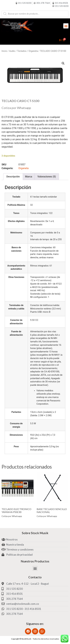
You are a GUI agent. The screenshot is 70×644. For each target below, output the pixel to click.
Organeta (33, 51)
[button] (66, 26)
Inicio (4, 51)
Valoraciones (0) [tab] (47, 177)
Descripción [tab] (13, 177)
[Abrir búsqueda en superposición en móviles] (35, 14)
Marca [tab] (29, 177)
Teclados (22, 51)
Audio (12, 51)
